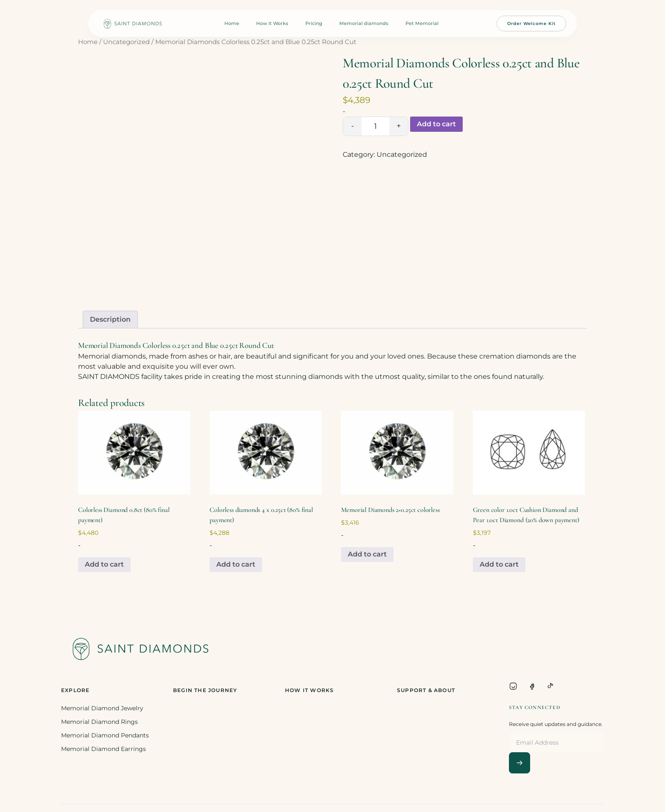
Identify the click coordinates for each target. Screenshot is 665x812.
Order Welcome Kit (531, 24)
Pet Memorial (422, 23)
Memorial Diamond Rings (99, 722)
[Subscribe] (520, 763)
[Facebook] (532, 686)
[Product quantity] (376, 126)
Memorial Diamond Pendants (105, 735)
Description (110, 319)
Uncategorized (126, 42)
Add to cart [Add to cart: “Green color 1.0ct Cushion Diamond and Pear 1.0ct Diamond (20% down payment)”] (499, 564)
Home (232, 23)
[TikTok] (550, 686)
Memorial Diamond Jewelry (102, 708)
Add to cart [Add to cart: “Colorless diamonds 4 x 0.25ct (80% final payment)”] (236, 564)
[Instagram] (513, 686)
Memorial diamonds (364, 23)
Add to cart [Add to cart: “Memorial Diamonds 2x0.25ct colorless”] (367, 554)
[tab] (110, 320)
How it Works (272, 23)
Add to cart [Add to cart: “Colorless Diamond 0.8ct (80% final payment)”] (104, 564)
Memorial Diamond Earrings (103, 749)
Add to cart (436, 124)
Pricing (314, 23)
